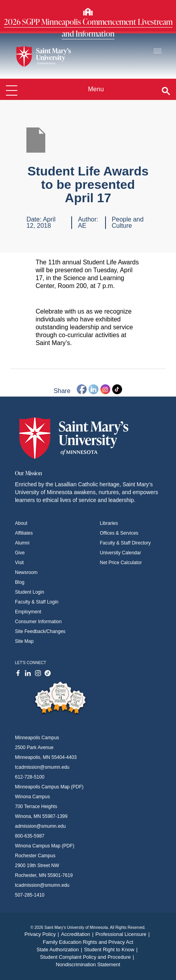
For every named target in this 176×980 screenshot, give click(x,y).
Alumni (22, 543)
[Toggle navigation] (157, 51)
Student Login (30, 592)
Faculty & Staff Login (37, 602)
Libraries (109, 523)
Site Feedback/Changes (40, 631)
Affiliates (24, 533)
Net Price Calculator (121, 563)
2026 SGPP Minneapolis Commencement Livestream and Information (88, 28)
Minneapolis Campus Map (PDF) (49, 787)
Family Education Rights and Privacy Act (88, 942)
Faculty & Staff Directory (125, 543)
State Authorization (60, 950)
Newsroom (26, 572)
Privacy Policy (43, 934)
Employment (28, 612)
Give (20, 553)
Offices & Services (119, 533)
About (21, 523)
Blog (20, 582)
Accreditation (78, 934)
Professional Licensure (123, 934)
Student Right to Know (112, 950)
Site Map (24, 641)
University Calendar (121, 553)
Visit (19, 563)
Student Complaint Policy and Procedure (88, 957)
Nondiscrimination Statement (88, 964)
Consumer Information (38, 622)
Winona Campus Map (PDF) (45, 846)
